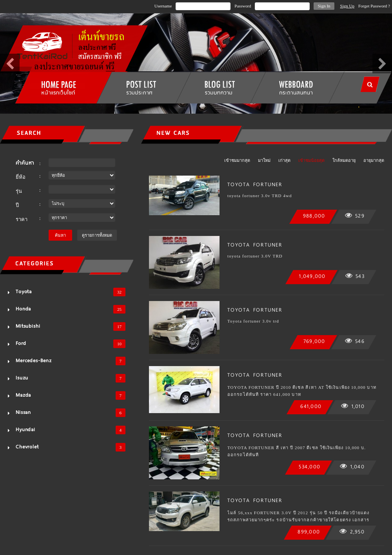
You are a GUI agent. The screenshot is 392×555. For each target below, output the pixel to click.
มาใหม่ (264, 160)
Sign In (324, 6)
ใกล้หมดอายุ (344, 160)
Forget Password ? (374, 6)
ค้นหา (60, 235)
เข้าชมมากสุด (237, 160)
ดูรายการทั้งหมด (97, 235)
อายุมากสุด (374, 160)
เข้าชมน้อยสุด (311, 160)
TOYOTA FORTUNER (255, 184)
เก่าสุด (284, 160)
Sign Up (347, 6)
